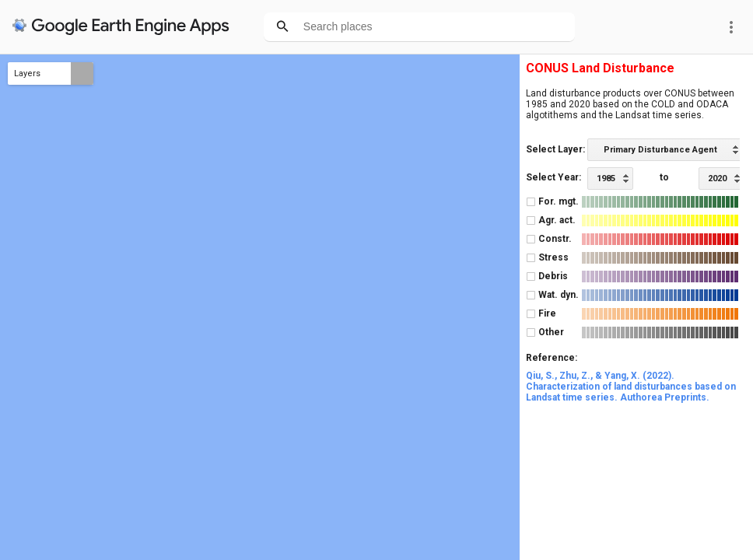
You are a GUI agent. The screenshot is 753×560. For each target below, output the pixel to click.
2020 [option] (717, 178)
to (664, 177)
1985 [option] (606, 178)
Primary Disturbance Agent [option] (660, 150)
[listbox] (665, 150)
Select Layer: (555, 149)
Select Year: (553, 177)
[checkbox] (531, 202)
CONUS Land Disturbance (600, 68)
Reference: (552, 358)
